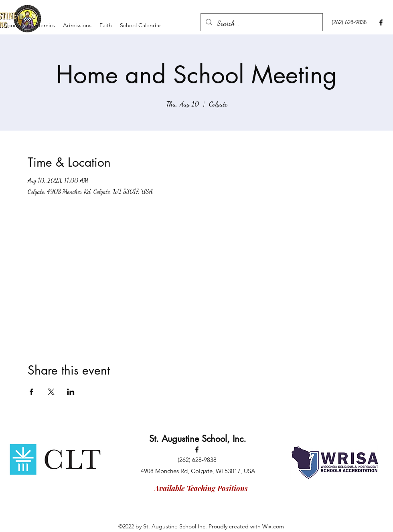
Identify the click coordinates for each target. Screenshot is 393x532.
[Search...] (261, 23)
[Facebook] (381, 22)
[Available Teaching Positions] (201, 488)
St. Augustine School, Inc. (198, 439)
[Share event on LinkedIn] (71, 392)
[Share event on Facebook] (31, 392)
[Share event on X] (51, 392)
